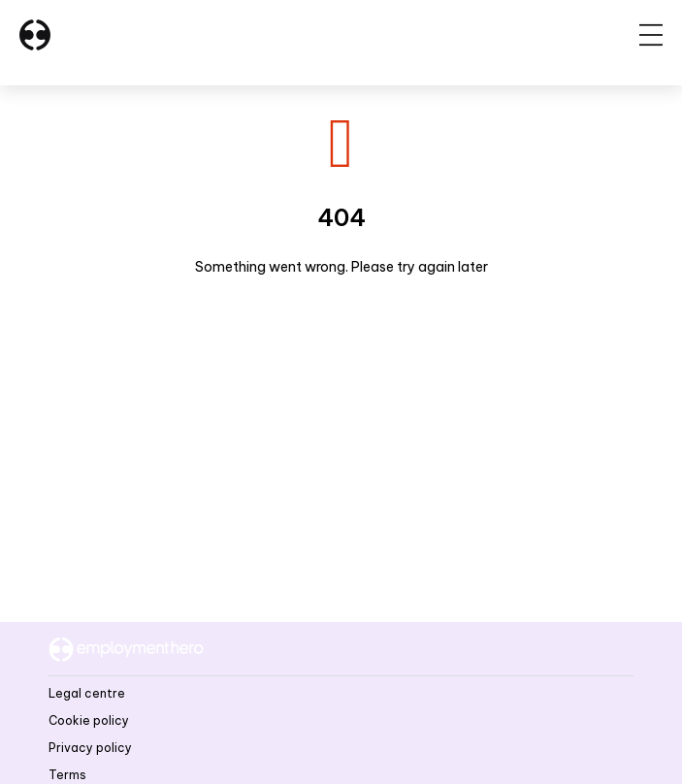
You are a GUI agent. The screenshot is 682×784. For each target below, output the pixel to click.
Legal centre (87, 693)
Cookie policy (89, 720)
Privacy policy (90, 748)
